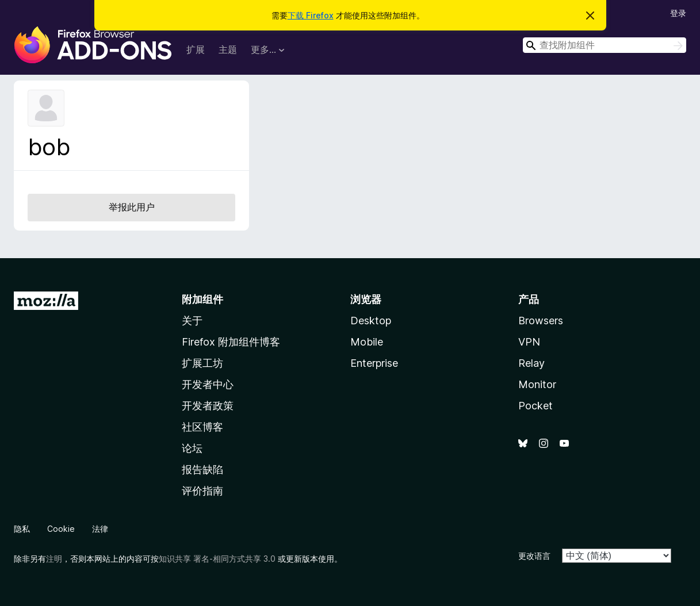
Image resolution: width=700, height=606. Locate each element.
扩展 (196, 49)
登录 (678, 13)
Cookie (61, 529)
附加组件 (202, 299)
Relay (531, 363)
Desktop (371, 321)
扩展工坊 (202, 363)
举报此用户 (132, 207)
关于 (192, 321)
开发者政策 (208, 406)
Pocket (535, 406)
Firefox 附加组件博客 (231, 342)
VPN (529, 342)
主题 (228, 49)
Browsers (541, 321)
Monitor (537, 384)
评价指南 (202, 491)
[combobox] (605, 45)
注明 (54, 559)
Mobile (367, 342)
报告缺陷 (202, 469)
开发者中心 (208, 384)
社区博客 (202, 427)
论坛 (192, 448)
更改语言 (534, 556)
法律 (100, 529)
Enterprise (374, 363)
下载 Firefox (311, 15)
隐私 (22, 529)
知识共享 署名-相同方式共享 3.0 (217, 559)
